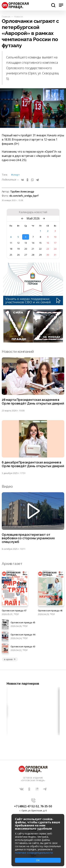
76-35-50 (46, 806)
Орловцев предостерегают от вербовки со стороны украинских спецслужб (28, 538)
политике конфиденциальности (34, 853)
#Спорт (15, 175)
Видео (7, 486)
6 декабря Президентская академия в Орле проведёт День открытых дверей (33, 464)
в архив (10, 659)
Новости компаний (18, 351)
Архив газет (12, 564)
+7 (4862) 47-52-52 (26, 806)
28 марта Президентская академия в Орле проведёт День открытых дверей (33, 402)
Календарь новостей (33, 212)
